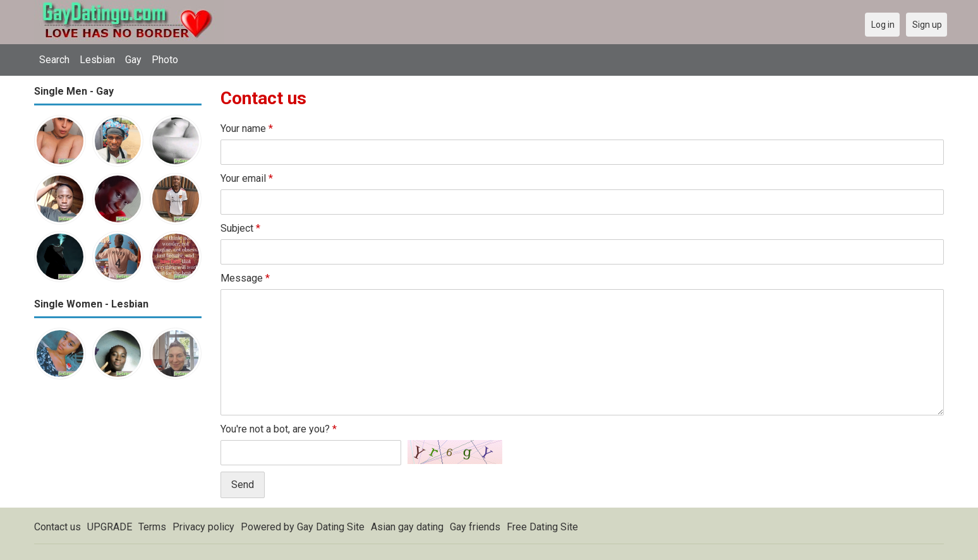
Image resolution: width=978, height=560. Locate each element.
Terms (152, 527)
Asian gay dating (407, 527)
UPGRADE (110, 527)
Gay (133, 60)
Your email (247, 178)
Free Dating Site (542, 527)
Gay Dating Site (331, 527)
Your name (247, 128)
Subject (240, 228)
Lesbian (97, 60)
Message (245, 278)
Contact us (57, 527)
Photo (165, 60)
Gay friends (475, 527)
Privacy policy (203, 527)
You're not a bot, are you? (279, 429)
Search (54, 60)
